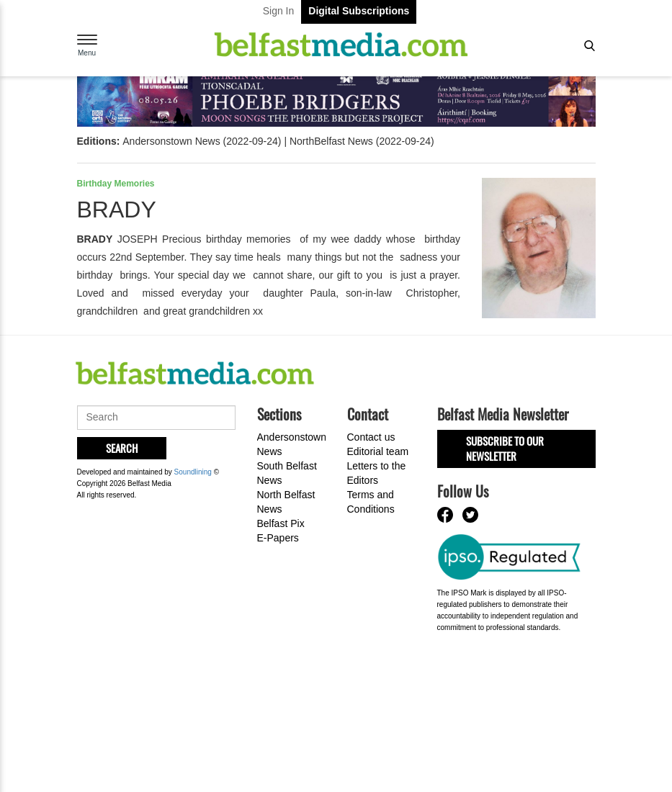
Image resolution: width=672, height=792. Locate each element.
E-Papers (278, 538)
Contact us (371, 437)
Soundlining (193, 472)
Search (122, 448)
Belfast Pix (281, 523)
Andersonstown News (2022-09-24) (202, 141)
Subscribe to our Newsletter (505, 448)
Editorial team (378, 451)
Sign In (279, 11)
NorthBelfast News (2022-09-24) (362, 141)
